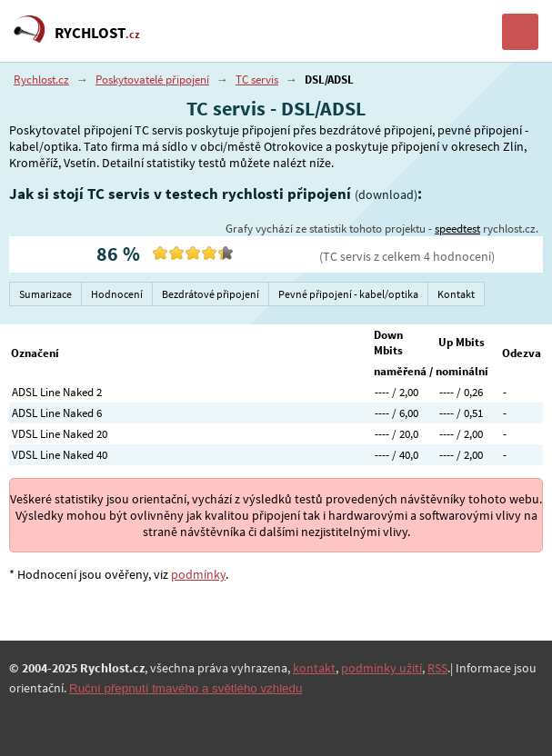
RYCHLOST (97, 33)
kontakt (314, 668)
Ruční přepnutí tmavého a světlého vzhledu (186, 688)
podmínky (198, 574)
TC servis (257, 80)
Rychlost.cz (41, 80)
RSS (437, 668)
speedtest (457, 229)
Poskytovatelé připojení (152, 80)
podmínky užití (381, 668)
